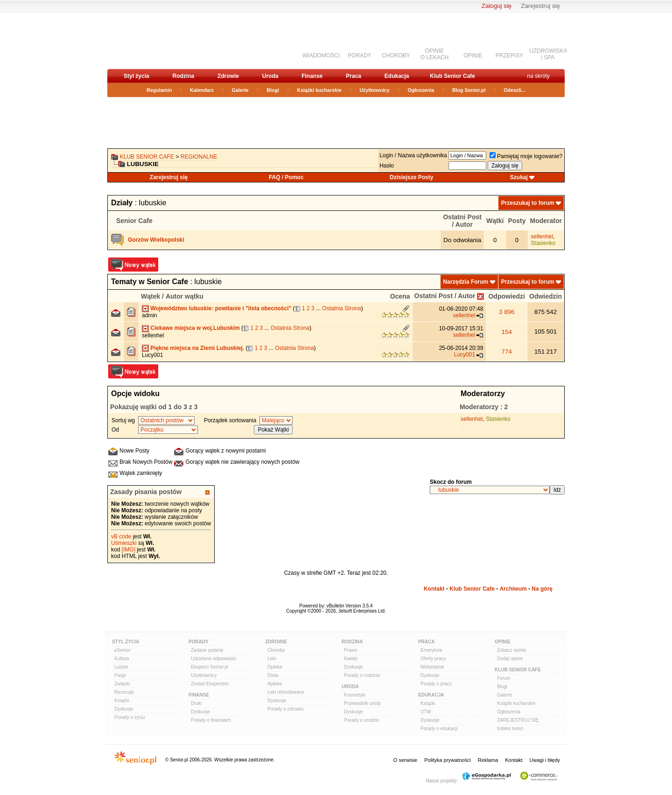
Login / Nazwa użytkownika (413, 155)
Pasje (120, 675)
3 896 (507, 312)
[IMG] (129, 550)
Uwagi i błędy (545, 760)
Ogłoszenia (421, 90)
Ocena (400, 296)
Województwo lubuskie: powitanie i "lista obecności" (221, 308)
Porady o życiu (130, 717)
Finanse (312, 76)
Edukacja (397, 76)
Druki (196, 703)
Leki (272, 659)
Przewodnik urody (362, 703)
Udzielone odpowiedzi (213, 659)
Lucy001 (152, 355)
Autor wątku (185, 296)
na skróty (538, 76)
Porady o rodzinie (362, 675)
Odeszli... (514, 90)
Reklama (488, 760)
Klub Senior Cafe (452, 76)
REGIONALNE (199, 157)
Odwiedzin (546, 296)
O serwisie (405, 760)
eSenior (122, 650)
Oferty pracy (433, 659)
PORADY (360, 56)
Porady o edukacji (439, 729)
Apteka (275, 684)
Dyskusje (124, 709)
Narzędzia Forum (466, 282)
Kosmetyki (355, 695)
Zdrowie (228, 76)
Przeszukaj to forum (528, 203)
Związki (122, 684)
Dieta (273, 675)
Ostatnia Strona (341, 308)
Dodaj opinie (510, 659)
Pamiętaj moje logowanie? (526, 156)
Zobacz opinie (511, 650)
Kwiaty (351, 659)
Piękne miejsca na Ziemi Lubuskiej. (197, 348)
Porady (199, 642)
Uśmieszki (124, 543)
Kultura (122, 659)
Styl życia (136, 76)
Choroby (276, 650)
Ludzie (121, 667)
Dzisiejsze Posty (411, 177)
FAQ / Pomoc (286, 177)
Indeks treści (510, 729)
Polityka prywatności (448, 760)
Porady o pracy (436, 684)
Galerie (240, 90)
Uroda (270, 76)
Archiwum (513, 589)
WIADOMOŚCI (321, 56)
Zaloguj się (497, 6)
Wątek (150, 296)
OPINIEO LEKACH (435, 54)
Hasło (387, 166)
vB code (121, 537)
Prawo (350, 650)
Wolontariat (432, 667)
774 (507, 352)
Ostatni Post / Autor (445, 296)
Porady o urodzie (362, 720)
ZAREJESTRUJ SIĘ (518, 720)
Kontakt (434, 589)
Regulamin (159, 90)
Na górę (542, 589)
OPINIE (473, 56)
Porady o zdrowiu (285, 709)
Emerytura (431, 650)
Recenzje (124, 692)
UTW (426, 712)
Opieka (275, 667)
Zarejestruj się (540, 6)
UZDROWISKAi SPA (548, 54)
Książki (122, 701)
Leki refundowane (286, 692)
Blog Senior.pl (469, 90)
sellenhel (542, 237)
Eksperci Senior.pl (210, 667)
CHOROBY (396, 56)
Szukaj (519, 177)
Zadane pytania (207, 650)
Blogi (273, 90)
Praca (353, 76)
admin (150, 315)
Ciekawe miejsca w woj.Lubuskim (195, 328)
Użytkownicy (374, 90)
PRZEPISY (509, 56)
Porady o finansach (211, 720)
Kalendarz (202, 90)
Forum (504, 678)
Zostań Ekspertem (210, 684)
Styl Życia (126, 642)
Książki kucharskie (319, 90)
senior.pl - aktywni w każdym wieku (157, 40)
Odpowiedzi (507, 296)
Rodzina (183, 76)
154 (507, 332)
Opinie (503, 642)
